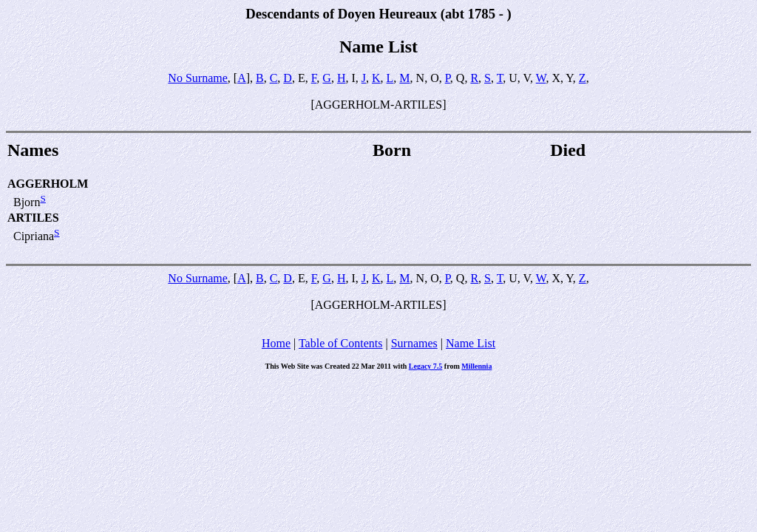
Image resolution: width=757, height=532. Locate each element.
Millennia (476, 366)
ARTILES (33, 218)
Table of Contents (341, 343)
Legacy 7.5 (426, 366)
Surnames (414, 343)
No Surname (197, 78)
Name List (471, 343)
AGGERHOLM (48, 184)
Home (276, 343)
